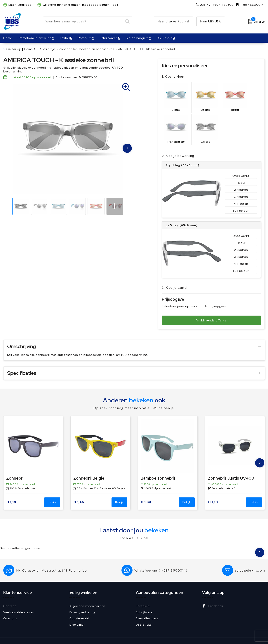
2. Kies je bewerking (178, 146)
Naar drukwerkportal (173, 21)
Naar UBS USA (211, 21)
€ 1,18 (11, 493)
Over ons (10, 609)
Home (29, 49)
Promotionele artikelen (35, 38)
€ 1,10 (213, 493)
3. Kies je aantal (175, 278)
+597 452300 (223, 5)
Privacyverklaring (82, 603)
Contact (10, 597)
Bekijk (52, 493)
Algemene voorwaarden (87, 597)
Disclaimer (77, 615)
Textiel (65, 38)
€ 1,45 (79, 493)
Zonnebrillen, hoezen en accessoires (87, 49)
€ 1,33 (146, 493)
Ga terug (14, 49)
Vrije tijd (49, 49)
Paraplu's (85, 38)
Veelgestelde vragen (19, 603)
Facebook (213, 597)
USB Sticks (164, 38)
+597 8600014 (253, 5)
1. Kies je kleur (173, 76)
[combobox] (83, 21)
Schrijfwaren (109, 38)
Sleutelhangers (137, 38)
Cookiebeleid (79, 609)
